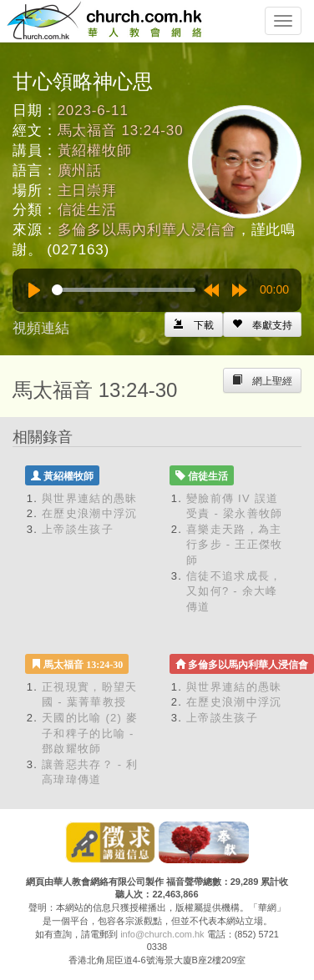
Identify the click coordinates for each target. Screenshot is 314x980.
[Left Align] (262, 324)
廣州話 (80, 171)
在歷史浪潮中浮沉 (89, 513)
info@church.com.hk (162, 934)
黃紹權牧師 (95, 151)
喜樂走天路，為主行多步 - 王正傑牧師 (235, 545)
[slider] (124, 290)
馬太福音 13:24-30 (121, 131)
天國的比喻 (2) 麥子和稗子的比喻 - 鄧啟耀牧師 (90, 733)
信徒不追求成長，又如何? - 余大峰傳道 (234, 591)
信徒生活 (87, 210)
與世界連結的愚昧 (89, 498)
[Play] (34, 290)
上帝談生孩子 (78, 529)
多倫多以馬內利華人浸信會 (147, 230)
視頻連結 (41, 328)
